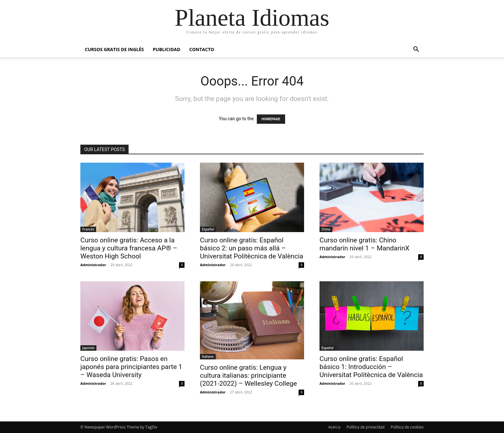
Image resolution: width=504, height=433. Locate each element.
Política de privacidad (366, 427)
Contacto (202, 49)
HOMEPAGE (271, 119)
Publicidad (167, 49)
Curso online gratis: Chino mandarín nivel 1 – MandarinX (364, 244)
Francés (88, 229)
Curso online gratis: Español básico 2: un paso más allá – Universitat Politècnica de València (252, 248)
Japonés (88, 348)
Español (208, 229)
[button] (416, 50)
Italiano (208, 356)
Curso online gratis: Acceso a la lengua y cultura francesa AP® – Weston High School (129, 248)
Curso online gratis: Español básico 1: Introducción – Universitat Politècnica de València (371, 367)
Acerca (334, 427)
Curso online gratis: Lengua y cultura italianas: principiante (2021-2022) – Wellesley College (248, 375)
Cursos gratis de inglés (114, 49)
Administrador (93, 265)
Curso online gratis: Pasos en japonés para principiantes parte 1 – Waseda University (131, 367)
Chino (326, 229)
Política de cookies (407, 427)
